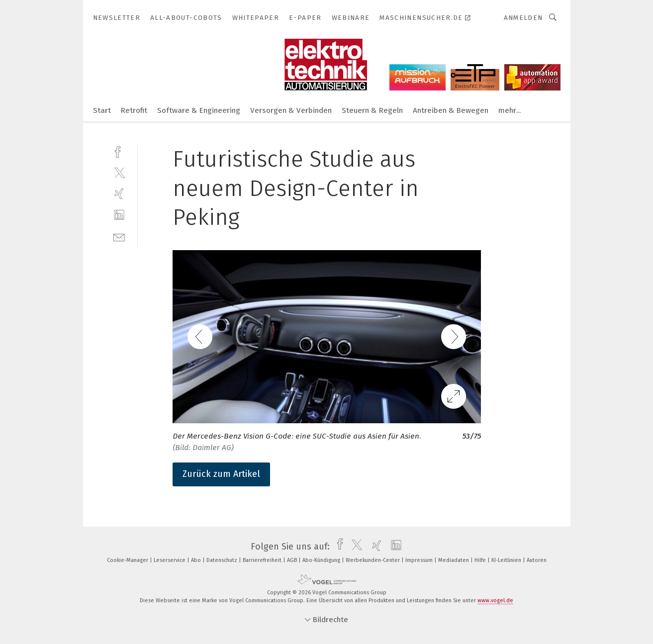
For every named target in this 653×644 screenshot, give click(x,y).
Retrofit (134, 110)
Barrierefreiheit (263, 560)
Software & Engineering (199, 110)
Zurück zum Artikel (221, 474)
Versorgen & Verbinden (291, 110)
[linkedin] (119, 215)
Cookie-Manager (128, 560)
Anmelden (523, 18)
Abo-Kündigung (322, 560)
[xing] (119, 194)
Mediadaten (454, 560)
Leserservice (170, 560)
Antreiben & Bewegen (451, 110)
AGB (293, 560)
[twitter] (119, 172)
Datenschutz (223, 560)
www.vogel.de (495, 600)
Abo (197, 560)
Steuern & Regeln (372, 110)
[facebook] (119, 151)
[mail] (119, 236)
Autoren (537, 560)
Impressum (420, 560)
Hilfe (481, 560)
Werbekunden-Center (373, 560)
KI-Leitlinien (507, 560)
